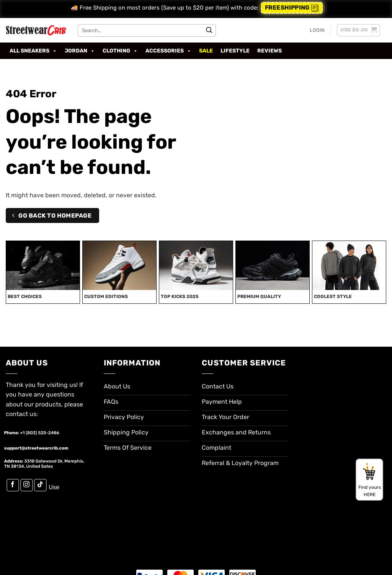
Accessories (168, 51)
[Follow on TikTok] (40, 485)
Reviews (269, 51)
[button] (317, 30)
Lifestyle (235, 51)
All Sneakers (33, 51)
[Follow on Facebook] (13, 485)
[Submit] (209, 30)
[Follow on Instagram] (27, 485)
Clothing (120, 51)
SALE (206, 51)
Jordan (80, 51)
